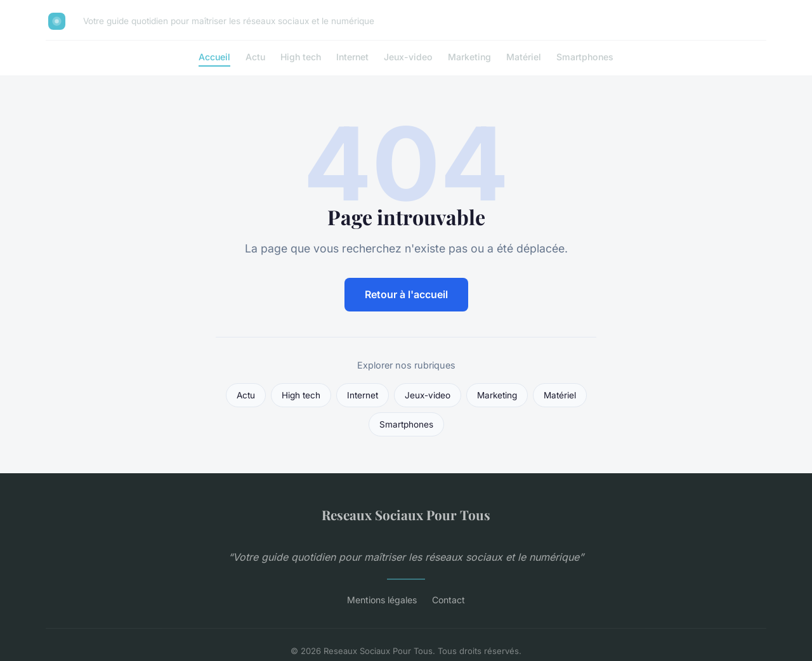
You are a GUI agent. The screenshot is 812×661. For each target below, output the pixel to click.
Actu (255, 57)
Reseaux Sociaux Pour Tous (406, 514)
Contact (449, 600)
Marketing (469, 57)
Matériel (524, 57)
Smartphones (585, 57)
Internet (352, 57)
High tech (301, 57)
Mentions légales (382, 600)
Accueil (214, 57)
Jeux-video (408, 57)
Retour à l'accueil (406, 294)
